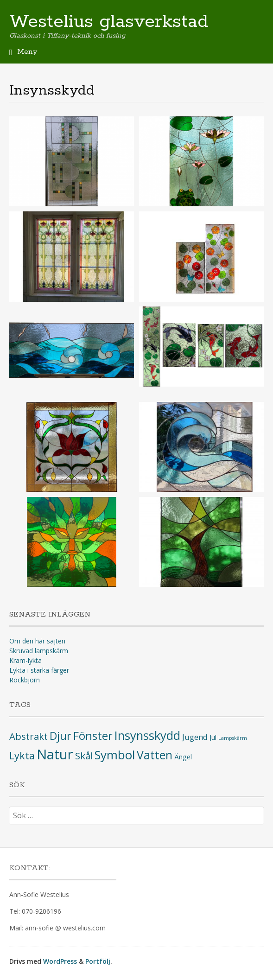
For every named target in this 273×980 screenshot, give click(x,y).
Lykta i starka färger (39, 670)
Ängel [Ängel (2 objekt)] (183, 757)
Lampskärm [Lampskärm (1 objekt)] (233, 738)
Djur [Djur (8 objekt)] (60, 736)
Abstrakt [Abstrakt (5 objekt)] (29, 736)
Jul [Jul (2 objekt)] (213, 737)
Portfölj (98, 961)
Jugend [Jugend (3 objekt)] (195, 737)
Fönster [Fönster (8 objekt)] (93, 736)
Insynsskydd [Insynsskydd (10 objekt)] (147, 735)
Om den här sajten (37, 641)
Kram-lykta (25, 660)
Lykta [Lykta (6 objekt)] (22, 755)
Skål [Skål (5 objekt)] (84, 756)
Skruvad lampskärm (39, 651)
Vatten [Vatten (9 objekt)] (155, 755)
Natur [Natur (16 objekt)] (55, 754)
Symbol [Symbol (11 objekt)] (115, 755)
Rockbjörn (25, 680)
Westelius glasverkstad (109, 22)
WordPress (60, 961)
